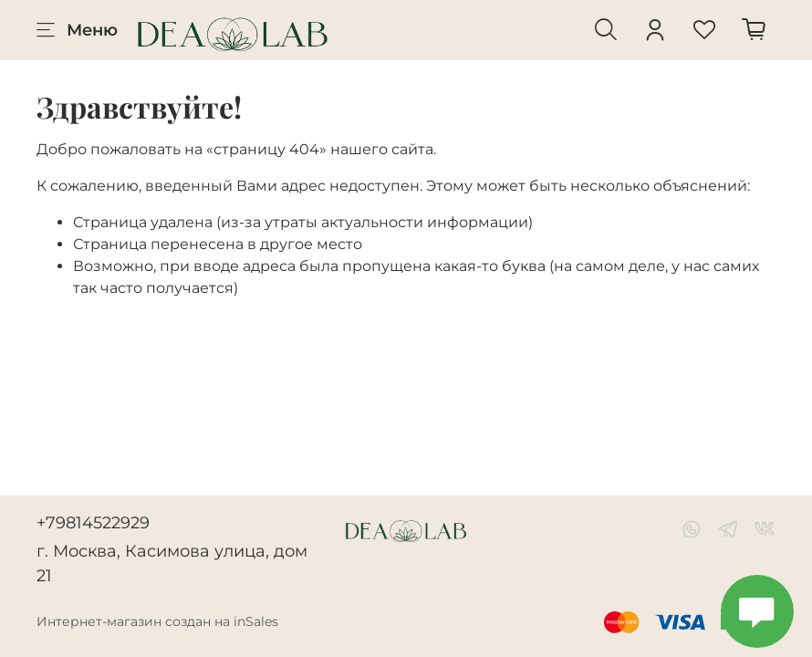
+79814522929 (93, 523)
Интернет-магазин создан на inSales (157, 621)
